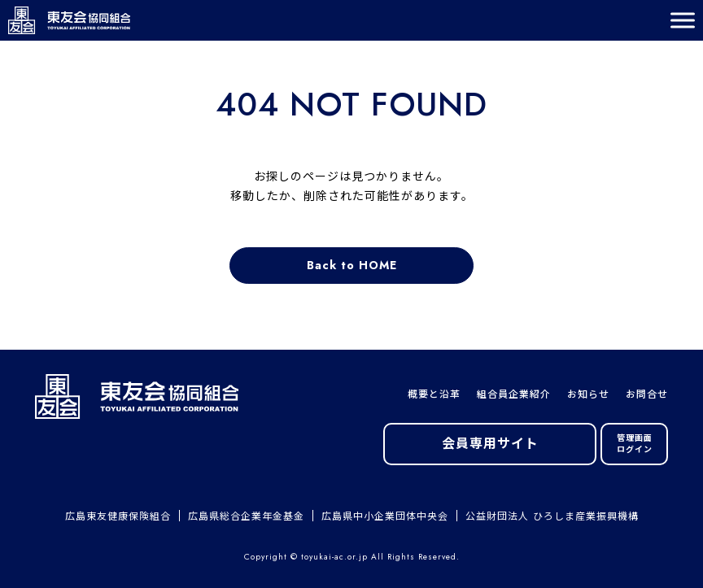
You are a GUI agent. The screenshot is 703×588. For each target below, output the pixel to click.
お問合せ (647, 394)
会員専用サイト (490, 444)
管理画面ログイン (635, 444)
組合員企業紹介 (514, 394)
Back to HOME (352, 265)
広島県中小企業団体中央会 (385, 516)
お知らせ (588, 394)
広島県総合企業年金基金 (246, 516)
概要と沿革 (434, 394)
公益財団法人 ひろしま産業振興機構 (552, 516)
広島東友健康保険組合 (118, 516)
